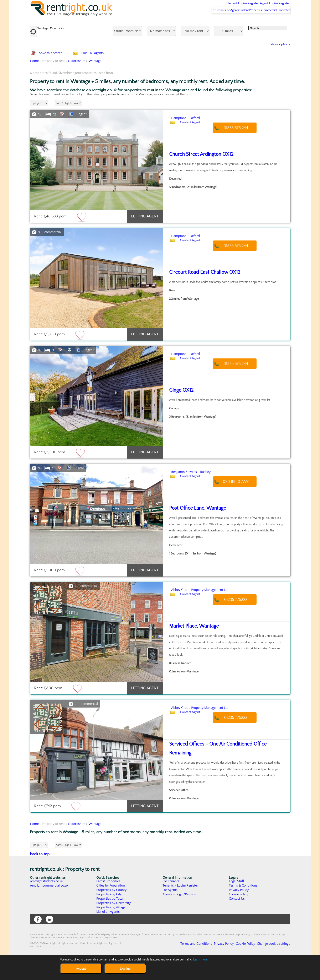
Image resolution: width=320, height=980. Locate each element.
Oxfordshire (77, 83)
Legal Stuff (237, 903)
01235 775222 (240, 622)
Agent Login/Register (269, 6)
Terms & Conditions (243, 908)
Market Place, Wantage (191, 648)
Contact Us (237, 921)
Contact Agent (194, 150)
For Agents (219, 21)
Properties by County (112, 912)
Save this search (55, 69)
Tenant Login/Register (224, 6)
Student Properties (242, 21)
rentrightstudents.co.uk (47, 903)
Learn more (200, 960)
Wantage (95, 83)
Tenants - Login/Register (180, 908)
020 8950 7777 (240, 504)
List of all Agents (108, 934)
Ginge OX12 (180, 412)
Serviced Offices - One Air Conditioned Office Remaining (223, 766)
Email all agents (101, 69)
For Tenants (200, 21)
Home (34, 83)
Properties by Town (110, 921)
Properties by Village (111, 929)
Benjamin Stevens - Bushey (203, 493)
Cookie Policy (239, 916)
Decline (125, 968)
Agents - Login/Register (180, 916)
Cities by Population (111, 908)
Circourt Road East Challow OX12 (200, 294)
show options (277, 55)
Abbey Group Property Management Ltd (218, 611)
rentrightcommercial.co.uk (49, 908)
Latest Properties (108, 903)
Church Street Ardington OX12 (198, 176)
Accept (81, 968)
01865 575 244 (240, 150)
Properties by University (114, 925)
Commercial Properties (273, 21)
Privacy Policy (239, 912)
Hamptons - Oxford (194, 139)
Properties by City (109, 916)
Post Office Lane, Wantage (194, 530)
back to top (40, 876)
